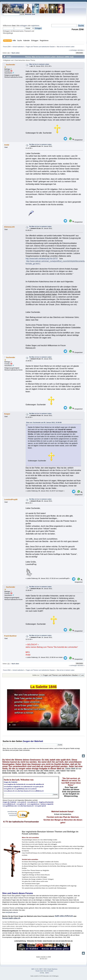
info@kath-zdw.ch (12, 912)
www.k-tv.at (13, 815)
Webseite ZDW (30, 14)
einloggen (24, 26)
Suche (6, 741)
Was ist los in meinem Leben (39, 64)
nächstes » (81, 50)
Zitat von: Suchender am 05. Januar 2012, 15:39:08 (44, 423)
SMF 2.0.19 (35, 969)
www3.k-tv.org (12, 812)
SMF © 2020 (43, 969)
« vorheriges (73, 50)
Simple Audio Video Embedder (44, 971)
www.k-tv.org (13, 814)
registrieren (35, 26)
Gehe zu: (36, 675)
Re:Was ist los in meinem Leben (40, 144)
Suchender (11, 65)
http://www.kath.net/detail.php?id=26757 (42, 259)
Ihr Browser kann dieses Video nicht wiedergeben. (43, 710)
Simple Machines (52, 969)
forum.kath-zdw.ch (11, 918)
